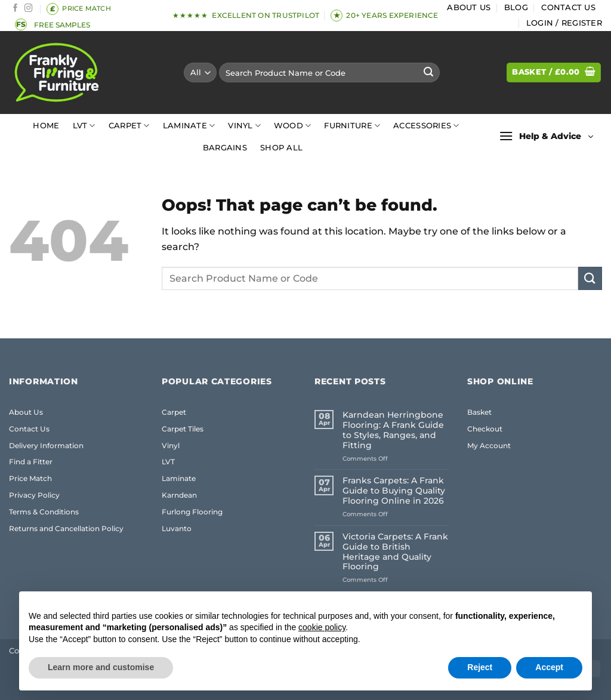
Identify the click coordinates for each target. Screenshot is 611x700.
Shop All (281, 148)
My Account (489, 445)
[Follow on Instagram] (29, 9)
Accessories (426, 126)
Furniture (352, 126)
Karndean (179, 495)
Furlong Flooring (192, 512)
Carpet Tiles (183, 429)
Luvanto (177, 528)
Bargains (225, 148)
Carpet (129, 126)
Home (46, 126)
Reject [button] (480, 667)
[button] (564, 23)
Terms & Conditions (44, 512)
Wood (292, 126)
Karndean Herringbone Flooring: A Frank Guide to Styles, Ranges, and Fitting (393, 430)
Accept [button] (549, 667)
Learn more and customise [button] (101, 667)
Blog (516, 7)
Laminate (189, 126)
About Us (469, 7)
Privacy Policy (34, 495)
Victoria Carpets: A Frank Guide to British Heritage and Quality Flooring (395, 552)
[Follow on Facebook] (16, 9)
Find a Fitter (31, 462)
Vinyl (244, 126)
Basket (479, 412)
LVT (84, 126)
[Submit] (429, 73)
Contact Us (568, 7)
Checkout (485, 429)
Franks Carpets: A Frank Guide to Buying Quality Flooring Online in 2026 (394, 491)
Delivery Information (46, 445)
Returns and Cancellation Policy (66, 528)
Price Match (30, 478)
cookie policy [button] (322, 627)
